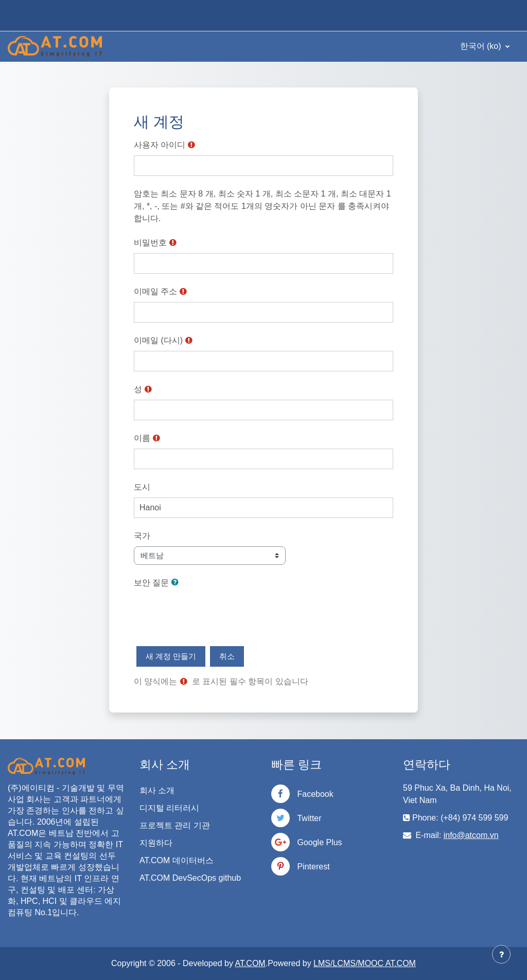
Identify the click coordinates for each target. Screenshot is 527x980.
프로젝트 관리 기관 (175, 825)
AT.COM (250, 963)
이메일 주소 (155, 291)
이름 (142, 438)
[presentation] (212, 613)
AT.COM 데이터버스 (177, 860)
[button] (177, 582)
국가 (142, 536)
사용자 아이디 (160, 145)
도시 (142, 487)
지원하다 (156, 843)
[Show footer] (501, 954)
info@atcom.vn (471, 835)
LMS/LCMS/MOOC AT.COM (365, 963)
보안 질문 (151, 583)
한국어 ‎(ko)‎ (482, 46)
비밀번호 (150, 243)
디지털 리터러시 (169, 808)
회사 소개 (157, 790)
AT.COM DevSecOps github (190, 878)
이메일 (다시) (158, 340)
